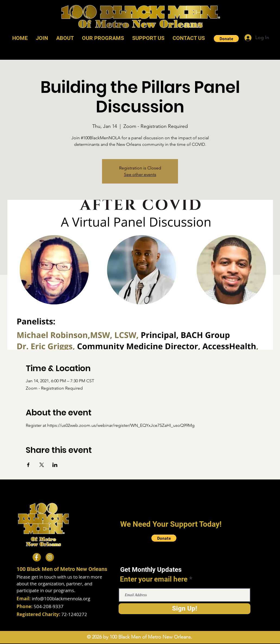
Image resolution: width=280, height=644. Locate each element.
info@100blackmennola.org (61, 599)
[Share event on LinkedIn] (55, 465)
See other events (140, 174)
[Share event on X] (42, 465)
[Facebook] (37, 557)
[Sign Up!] (184, 609)
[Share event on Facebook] (28, 465)
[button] (226, 39)
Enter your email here (154, 579)
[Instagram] (50, 557)
